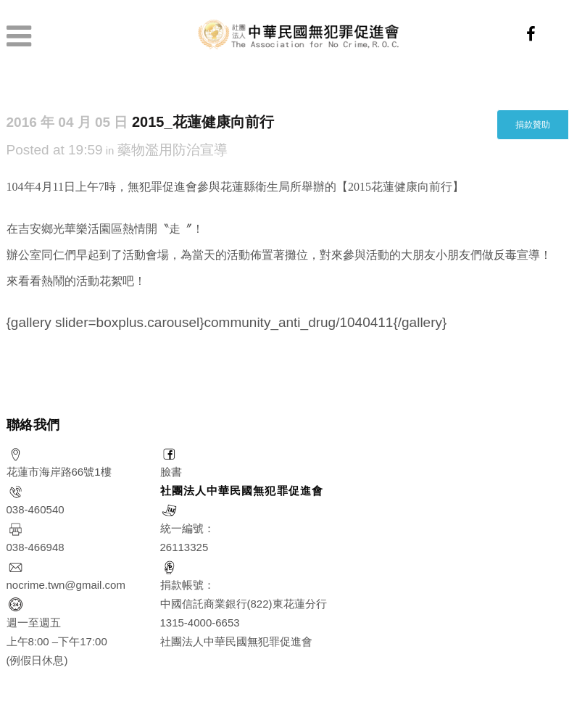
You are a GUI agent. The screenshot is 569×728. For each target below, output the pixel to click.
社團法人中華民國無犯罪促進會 (242, 491)
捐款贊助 (533, 125)
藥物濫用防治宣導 (173, 150)
